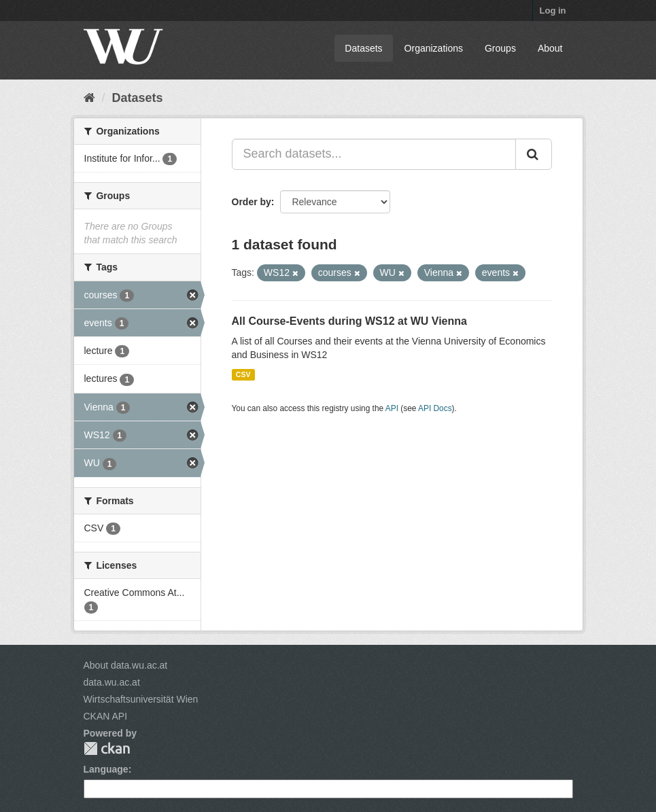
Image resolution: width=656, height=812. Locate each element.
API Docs (435, 408)
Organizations (434, 48)
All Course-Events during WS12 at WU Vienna (349, 321)
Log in (553, 11)
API (392, 408)
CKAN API (106, 716)
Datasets (363, 48)
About (550, 48)
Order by (252, 202)
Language (106, 769)
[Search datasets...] (374, 154)
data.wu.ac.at (112, 682)
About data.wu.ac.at (126, 665)
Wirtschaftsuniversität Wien (141, 699)
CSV (243, 374)
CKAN (107, 748)
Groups (500, 48)
